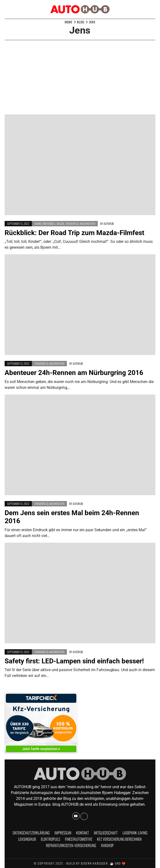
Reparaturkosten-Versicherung (71, 845)
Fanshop (107, 845)
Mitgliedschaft (106, 833)
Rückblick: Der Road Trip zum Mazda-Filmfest (74, 233)
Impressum (63, 833)
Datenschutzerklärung (31, 833)
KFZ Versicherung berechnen (119, 839)
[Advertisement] (80, 78)
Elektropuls (50, 839)
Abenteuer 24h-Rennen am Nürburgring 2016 (74, 373)
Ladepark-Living (135, 833)
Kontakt (83, 833)
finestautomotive (79, 839)
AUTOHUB (109, 224)
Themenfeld (72, 224)
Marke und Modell (45, 224)
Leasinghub (27, 839)
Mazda (60, 224)
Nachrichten (88, 224)
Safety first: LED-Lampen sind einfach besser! (74, 661)
